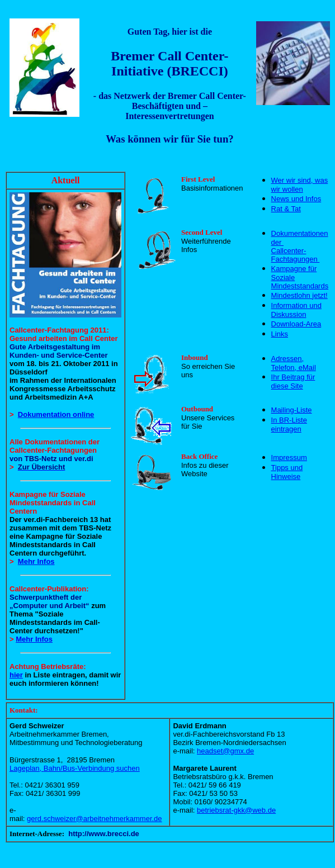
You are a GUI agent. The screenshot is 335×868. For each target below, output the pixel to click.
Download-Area (296, 324)
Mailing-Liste (292, 410)
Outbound (197, 409)
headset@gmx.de (225, 751)
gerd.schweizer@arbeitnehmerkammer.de (95, 819)
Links (280, 334)
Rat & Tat (286, 209)
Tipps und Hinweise (287, 472)
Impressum (289, 457)
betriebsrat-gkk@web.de (236, 810)
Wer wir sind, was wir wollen (300, 185)
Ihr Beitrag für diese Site (293, 381)
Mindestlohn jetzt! (299, 295)
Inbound (195, 357)
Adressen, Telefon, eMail (294, 363)
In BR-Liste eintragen (289, 424)
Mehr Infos (36, 561)
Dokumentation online (56, 414)
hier (16, 675)
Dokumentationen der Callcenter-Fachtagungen (300, 246)
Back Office (199, 456)
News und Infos (296, 199)
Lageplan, (75, 768)
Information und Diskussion (296, 310)
